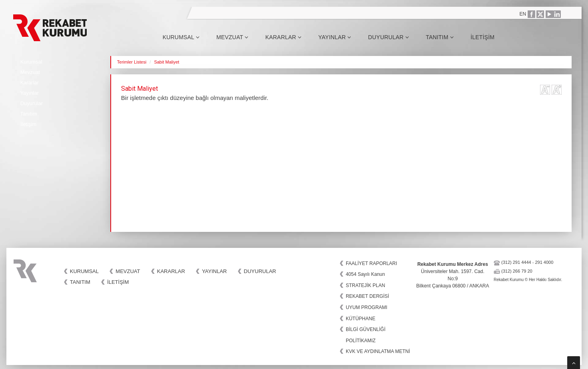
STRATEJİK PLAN (365, 285)
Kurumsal (181, 37)
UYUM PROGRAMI (367, 307)
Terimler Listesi (132, 62)
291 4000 (544, 262)
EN (523, 14)
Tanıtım (440, 37)
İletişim (482, 37)
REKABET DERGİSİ (367, 296)
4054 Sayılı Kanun (365, 274)
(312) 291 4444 (516, 262)
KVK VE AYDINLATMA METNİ (378, 351)
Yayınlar (335, 37)
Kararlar (283, 37)
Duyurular (389, 37)
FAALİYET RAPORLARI (372, 263)
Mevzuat (232, 37)
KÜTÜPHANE (361, 319)
